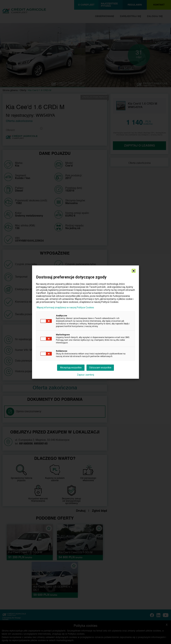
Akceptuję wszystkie (71, 368)
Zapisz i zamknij (85, 375)
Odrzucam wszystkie (100, 368)
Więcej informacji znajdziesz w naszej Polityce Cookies (65, 307)
